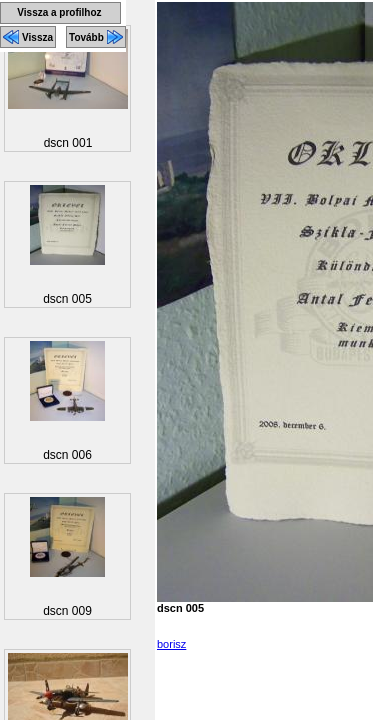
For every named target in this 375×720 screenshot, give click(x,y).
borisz (171, 644)
